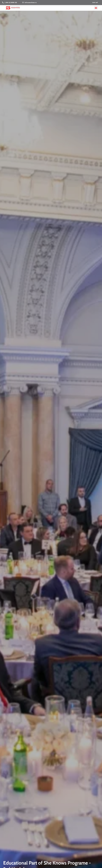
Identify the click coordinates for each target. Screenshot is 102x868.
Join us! (95, 2)
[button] (96, 8)
